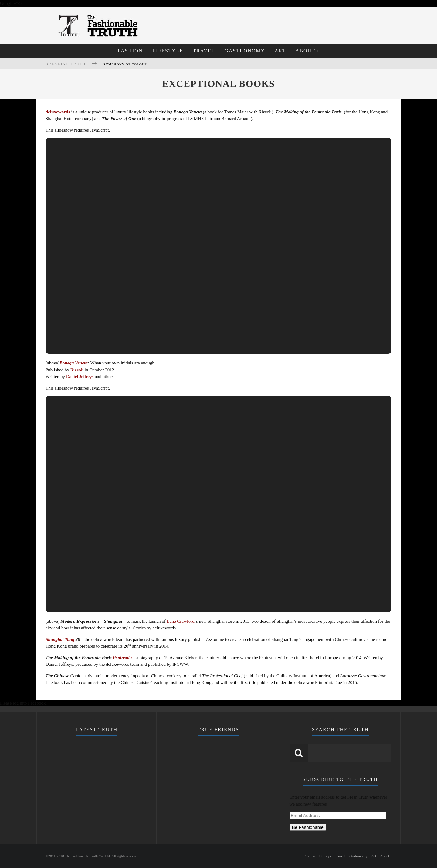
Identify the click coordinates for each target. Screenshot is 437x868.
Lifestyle (168, 51)
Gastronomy (245, 51)
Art (280, 51)
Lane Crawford (181, 621)
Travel (204, 51)
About (305, 51)
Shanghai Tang (60, 639)
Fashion (130, 51)
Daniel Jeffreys (80, 377)
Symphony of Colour (125, 64)
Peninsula (122, 658)
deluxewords (58, 112)
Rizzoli (77, 370)
